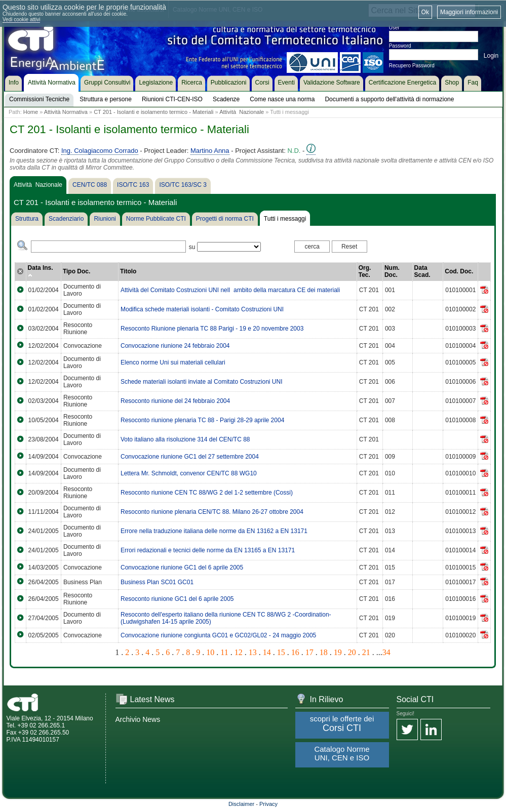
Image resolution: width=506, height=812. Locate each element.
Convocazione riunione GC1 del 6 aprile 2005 (182, 567)
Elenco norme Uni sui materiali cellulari (173, 362)
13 (253, 652)
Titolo (128, 271)
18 (324, 652)
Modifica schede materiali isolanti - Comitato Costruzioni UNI (202, 309)
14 (267, 652)
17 (309, 652)
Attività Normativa (66, 112)
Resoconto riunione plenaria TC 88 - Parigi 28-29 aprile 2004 (202, 420)
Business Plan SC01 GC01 (157, 582)
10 (210, 652)
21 (366, 652)
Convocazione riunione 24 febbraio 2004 (175, 346)
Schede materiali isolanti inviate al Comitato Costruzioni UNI (201, 382)
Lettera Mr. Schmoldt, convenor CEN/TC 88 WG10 (189, 473)
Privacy (268, 804)
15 (281, 652)
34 (386, 652)
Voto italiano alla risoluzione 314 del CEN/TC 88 (185, 439)
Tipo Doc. (76, 271)
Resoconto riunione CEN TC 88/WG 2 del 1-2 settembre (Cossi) (207, 493)
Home (31, 112)
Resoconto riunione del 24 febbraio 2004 (175, 401)
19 (338, 652)
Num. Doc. (392, 271)
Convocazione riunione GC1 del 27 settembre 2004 (190, 457)
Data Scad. (422, 271)
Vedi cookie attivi (22, 19)
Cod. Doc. (459, 271)
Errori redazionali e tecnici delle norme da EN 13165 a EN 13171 (208, 550)
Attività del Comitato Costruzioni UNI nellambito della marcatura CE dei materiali (230, 290)
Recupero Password (412, 66)
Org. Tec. (365, 271)
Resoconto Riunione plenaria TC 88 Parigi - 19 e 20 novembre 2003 (212, 329)
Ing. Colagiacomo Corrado (100, 151)
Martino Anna (210, 151)
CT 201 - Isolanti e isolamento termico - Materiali (153, 112)
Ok (425, 12)
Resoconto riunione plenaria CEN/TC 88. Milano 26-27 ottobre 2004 (212, 512)
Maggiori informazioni (469, 12)
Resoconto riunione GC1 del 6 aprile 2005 (177, 599)
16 (295, 652)
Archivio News (138, 719)
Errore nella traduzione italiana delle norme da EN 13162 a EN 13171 (214, 531)
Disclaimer (241, 804)
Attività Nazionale (242, 112)
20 (352, 652)
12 (239, 652)
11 (224, 652)
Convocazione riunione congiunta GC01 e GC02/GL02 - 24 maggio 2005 (218, 635)
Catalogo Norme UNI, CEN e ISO (342, 753)
